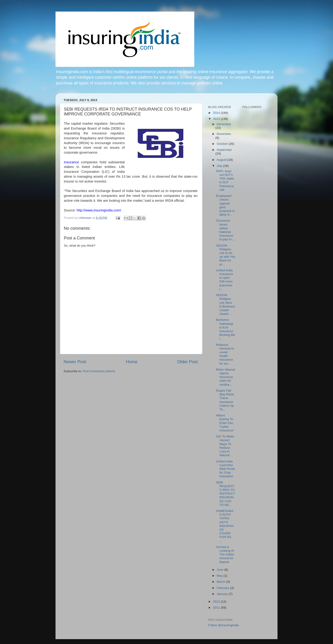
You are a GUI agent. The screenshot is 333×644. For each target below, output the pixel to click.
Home (132, 362)
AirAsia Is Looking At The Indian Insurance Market (225, 554)
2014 (217, 113)
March (221, 582)
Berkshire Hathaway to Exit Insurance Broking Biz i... (226, 329)
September (224, 150)
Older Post (187, 362)
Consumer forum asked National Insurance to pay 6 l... (225, 230)
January (223, 594)
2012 (217, 602)
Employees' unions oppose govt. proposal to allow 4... (225, 205)
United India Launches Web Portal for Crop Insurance (225, 469)
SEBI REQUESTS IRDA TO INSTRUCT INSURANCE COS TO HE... (226, 494)
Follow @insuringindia (223, 625)
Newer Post (75, 362)
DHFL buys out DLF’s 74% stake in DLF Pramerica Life (225, 180)
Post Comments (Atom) (99, 371)
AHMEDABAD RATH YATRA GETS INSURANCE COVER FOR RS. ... (225, 526)
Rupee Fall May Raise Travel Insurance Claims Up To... (225, 400)
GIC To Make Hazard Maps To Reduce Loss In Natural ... (225, 446)
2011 (217, 608)
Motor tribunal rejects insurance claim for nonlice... (226, 377)
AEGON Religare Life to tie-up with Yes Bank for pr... (226, 255)
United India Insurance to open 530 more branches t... (225, 280)
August (222, 160)
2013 (217, 119)
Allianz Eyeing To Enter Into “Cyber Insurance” (225, 423)
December (224, 124)
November (224, 134)
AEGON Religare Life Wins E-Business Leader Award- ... (226, 304)
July (220, 166)
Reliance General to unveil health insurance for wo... (225, 354)
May (220, 576)
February (223, 588)
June (220, 570)
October (223, 144)
